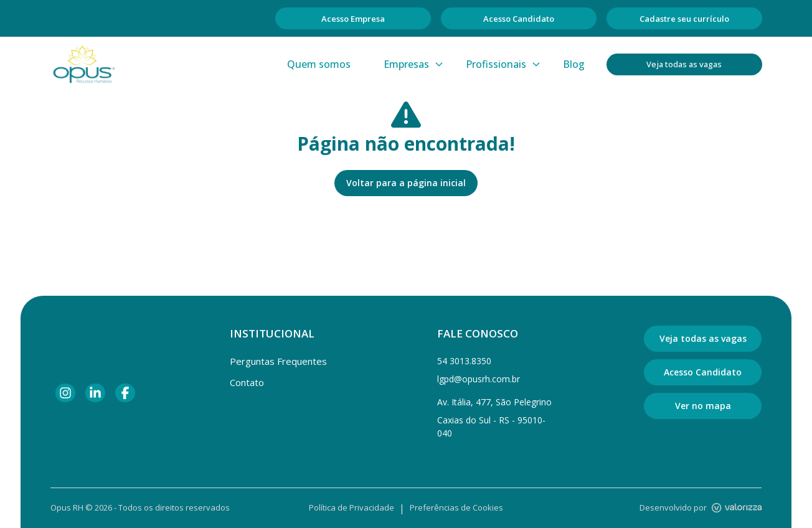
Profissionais (503, 64)
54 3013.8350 (464, 361)
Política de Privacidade (352, 507)
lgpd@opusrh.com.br (479, 379)
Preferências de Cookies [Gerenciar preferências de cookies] (456, 507)
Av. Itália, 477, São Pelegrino (494, 402)
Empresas (414, 64)
